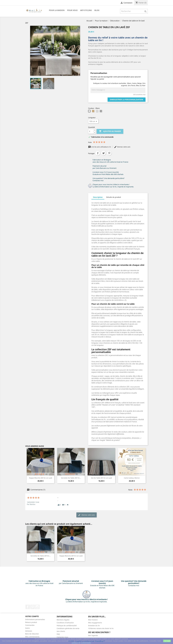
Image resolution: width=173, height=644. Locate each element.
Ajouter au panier (110, 131)
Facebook (28, 607)
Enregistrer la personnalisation (126, 100)
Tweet (103, 153)
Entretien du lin (94, 625)
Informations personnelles (35, 619)
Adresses (29, 631)
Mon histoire (93, 620)
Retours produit (31, 622)
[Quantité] (91, 131)
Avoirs (28, 628)
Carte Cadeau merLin (132, 478)
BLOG (97, 10)
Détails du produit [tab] (114, 197)
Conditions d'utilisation (65, 623)
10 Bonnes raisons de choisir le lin (101, 628)
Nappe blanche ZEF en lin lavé (41, 478)
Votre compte (32, 616)
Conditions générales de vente (68, 628)
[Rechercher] (134, 11)
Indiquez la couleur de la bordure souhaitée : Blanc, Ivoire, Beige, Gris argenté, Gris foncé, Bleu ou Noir (119, 84)
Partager (98, 153)
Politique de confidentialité (67, 625)
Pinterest (109, 153)
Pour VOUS (72, 10)
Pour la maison (57, 10)
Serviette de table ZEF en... (71, 478)
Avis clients (61, 631)
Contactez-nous (62, 637)
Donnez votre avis (122, 147)
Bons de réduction (32, 634)
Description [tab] (98, 197)
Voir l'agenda (93, 635)
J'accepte (167, 641)
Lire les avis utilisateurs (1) (100, 147)
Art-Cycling (86, 10)
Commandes (30, 625)
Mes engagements (95, 623)
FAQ (58, 634)
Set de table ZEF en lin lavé (101, 478)
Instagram (37, 607)
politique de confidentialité (81, 643)
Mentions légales (63, 620)
